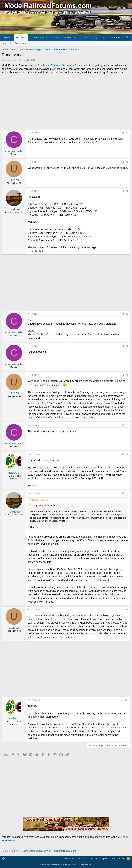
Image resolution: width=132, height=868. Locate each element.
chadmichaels (12, 60)
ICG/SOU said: (37, 500)
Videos (84, 38)
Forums (21, 38)
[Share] (123, 133)
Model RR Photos (62, 38)
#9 (127, 493)
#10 (127, 610)
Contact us (69, 858)
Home (8, 38)
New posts (7, 43)
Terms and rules (85, 858)
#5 (127, 346)
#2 (127, 162)
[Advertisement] (66, 102)
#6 (127, 375)
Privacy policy (102, 858)
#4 (127, 314)
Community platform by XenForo (66, 865)
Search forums (22, 43)
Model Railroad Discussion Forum (63, 65)
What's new (38, 38)
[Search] (127, 38)
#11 (127, 700)
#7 (127, 425)
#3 (127, 191)
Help (114, 858)
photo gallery (95, 65)
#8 (127, 454)
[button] (47, 38)
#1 (127, 133)
